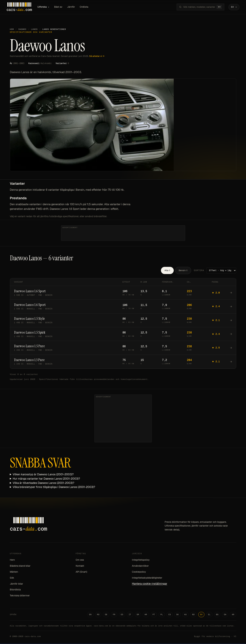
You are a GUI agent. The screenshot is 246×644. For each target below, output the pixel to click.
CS (170, 615)
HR (146, 615)
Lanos (34, 30)
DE (106, 615)
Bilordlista (15, 590)
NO (193, 615)
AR (233, 615)
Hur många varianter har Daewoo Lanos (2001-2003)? (46, 479)
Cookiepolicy (139, 572)
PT (154, 615)
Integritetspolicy (141, 561)
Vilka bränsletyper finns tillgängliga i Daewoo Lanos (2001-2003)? (54, 488)
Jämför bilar (17, 584)
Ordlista (87, 7)
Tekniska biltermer (20, 596)
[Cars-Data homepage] (22, 7)
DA (225, 615)
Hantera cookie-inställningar (150, 584)
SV (201, 615)
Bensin (183, 271)
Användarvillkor (140, 566)
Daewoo (22, 30)
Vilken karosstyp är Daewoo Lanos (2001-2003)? (43, 475)
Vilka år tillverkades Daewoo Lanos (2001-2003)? (43, 483)
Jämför (74, 7)
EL (209, 615)
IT (130, 615)
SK (178, 615)
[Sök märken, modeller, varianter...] (196, 7)
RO (98, 615)
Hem (12, 30)
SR (138, 615)
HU (186, 615)
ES (122, 615)
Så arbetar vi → (97, 57)
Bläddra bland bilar (20, 566)
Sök (12, 578)
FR (114, 615)
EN (90, 615)
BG (217, 615)
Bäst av (61, 7)
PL (162, 615)
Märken (14, 572)
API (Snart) (81, 572)
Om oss (80, 561)
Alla (167, 271)
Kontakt (80, 566)
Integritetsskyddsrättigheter (147, 578)
